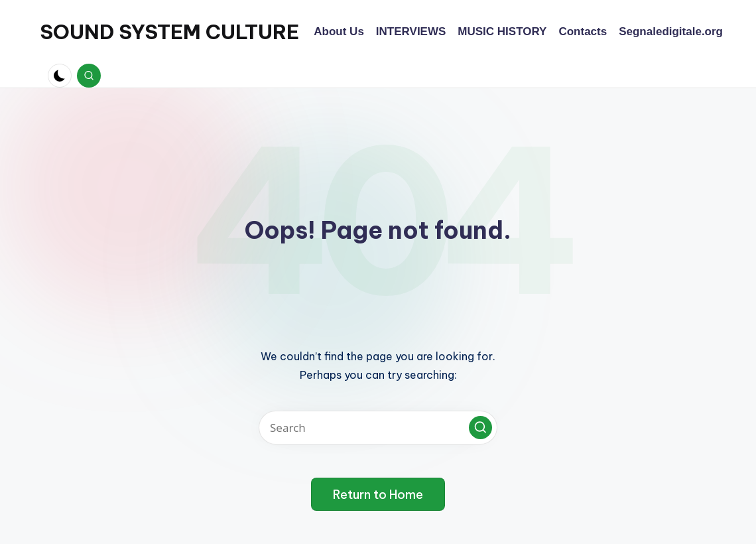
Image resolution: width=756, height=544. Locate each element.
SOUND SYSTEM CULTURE (169, 32)
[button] (480, 428)
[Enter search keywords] (378, 428)
